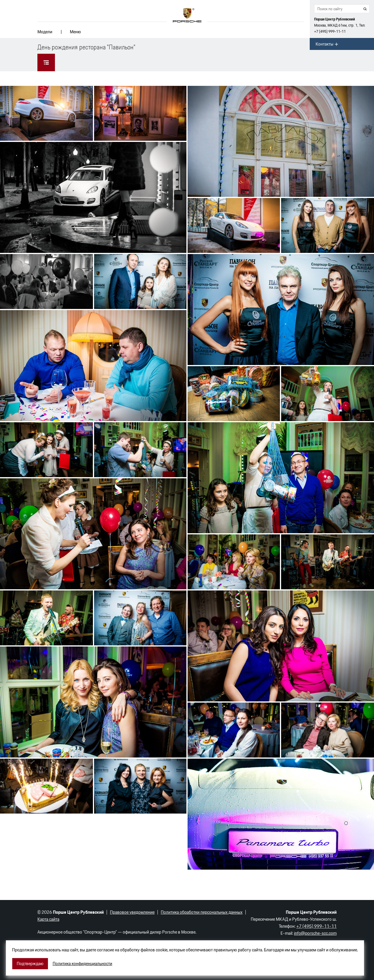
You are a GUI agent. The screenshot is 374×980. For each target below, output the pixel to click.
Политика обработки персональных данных (202, 912)
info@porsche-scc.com (315, 933)
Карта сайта (48, 919)
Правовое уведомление (132, 912)
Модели (45, 32)
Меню (75, 32)
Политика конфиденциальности (82, 964)
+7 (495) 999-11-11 (330, 31)
